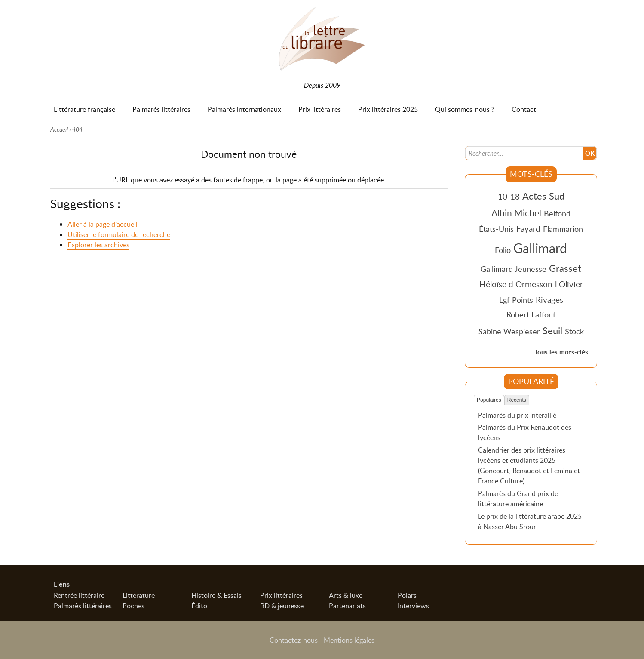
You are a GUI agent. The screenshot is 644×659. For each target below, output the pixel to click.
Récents (517, 400)
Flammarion (563, 229)
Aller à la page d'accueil (103, 224)
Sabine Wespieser (509, 331)
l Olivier (569, 284)
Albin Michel (516, 213)
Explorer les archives (98, 245)
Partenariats (347, 606)
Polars (407, 595)
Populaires (489, 400)
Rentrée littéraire (79, 595)
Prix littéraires (281, 595)
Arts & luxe (346, 595)
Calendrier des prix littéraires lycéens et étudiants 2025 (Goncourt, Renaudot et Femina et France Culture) (529, 465)
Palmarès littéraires (83, 606)
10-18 (509, 196)
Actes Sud (543, 196)
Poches (133, 606)
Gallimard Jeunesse (514, 269)
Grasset (565, 268)
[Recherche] (524, 153)
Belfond (557, 213)
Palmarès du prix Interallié (517, 415)
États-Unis (496, 229)
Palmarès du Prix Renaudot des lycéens (525, 432)
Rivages (549, 300)
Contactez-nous (294, 640)
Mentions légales (349, 640)
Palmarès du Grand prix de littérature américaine (518, 499)
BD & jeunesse (282, 606)
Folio (503, 250)
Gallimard (540, 248)
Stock (574, 331)
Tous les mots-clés (561, 352)
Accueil (59, 129)
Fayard (528, 229)
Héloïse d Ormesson (516, 284)
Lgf (504, 300)
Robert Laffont (531, 314)
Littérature (139, 595)
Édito (199, 606)
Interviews (413, 606)
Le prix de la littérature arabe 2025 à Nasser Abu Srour (530, 521)
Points (523, 300)
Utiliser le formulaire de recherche (119, 234)
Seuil (552, 330)
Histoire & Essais (216, 595)
